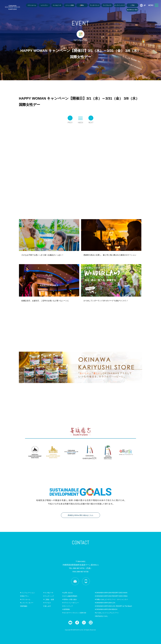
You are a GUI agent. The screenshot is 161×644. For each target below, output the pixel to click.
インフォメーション (27, 593)
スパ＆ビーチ (57, 5)
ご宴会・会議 (49, 599)
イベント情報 (70, 5)
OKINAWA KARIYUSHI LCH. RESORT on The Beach (113, 606)
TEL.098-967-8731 (80, 568)
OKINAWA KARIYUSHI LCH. (105, 603)
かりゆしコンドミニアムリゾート (107, 613)
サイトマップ (68, 606)
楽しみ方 (47, 606)
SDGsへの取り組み (70, 599)
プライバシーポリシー (71, 603)
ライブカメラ (107, 5)
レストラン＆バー (27, 603)
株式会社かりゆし (102, 616)
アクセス (47, 603)
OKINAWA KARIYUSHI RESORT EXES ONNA (111, 596)
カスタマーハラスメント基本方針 (74, 613)
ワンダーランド (95, 5)
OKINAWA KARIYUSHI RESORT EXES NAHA (111, 593)
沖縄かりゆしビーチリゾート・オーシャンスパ (111, 599)
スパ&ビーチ (48, 593)
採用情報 (66, 609)
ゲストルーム (32, 5)
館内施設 (24, 606)
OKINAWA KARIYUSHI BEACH (106, 609)
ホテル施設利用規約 (70, 596)
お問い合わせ (68, 593)
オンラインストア (120, 5)
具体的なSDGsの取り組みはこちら (80, 515)
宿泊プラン (24, 596)
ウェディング (49, 596)
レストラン (44, 5)
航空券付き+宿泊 (132, 10)
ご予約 (132, 5)
